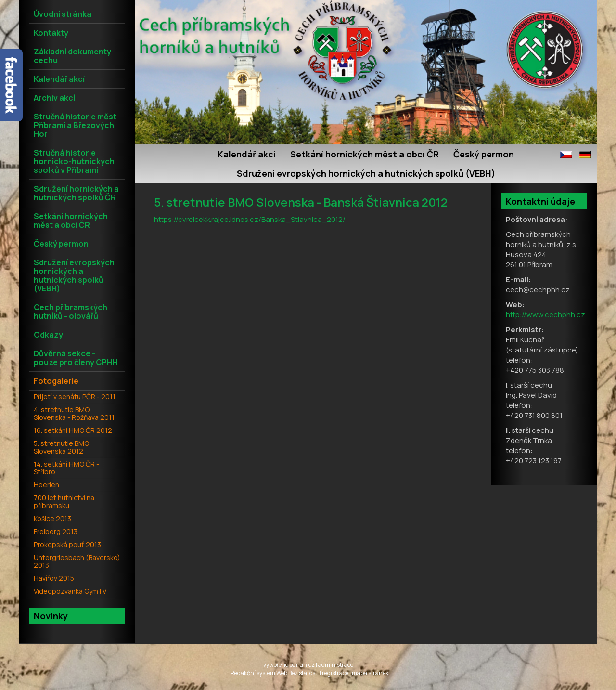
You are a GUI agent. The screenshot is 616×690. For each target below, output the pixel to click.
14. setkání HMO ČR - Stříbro (66, 468)
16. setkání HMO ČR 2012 (73, 430)
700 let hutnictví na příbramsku (64, 501)
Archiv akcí (54, 98)
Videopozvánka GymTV (70, 591)
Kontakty (51, 33)
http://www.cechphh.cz (545, 315)
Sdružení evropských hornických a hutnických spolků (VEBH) (366, 173)
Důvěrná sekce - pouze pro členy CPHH (76, 358)
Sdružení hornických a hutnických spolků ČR (76, 193)
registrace (335, 673)
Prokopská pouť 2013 (67, 544)
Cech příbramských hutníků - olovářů (71, 312)
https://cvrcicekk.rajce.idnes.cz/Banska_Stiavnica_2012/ (250, 219)
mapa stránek (370, 673)
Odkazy (48, 335)
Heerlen (46, 485)
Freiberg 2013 (56, 531)
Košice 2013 (52, 518)
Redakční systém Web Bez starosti (275, 673)
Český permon (484, 154)
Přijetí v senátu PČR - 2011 (75, 397)
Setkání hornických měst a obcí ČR (365, 154)
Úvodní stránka (63, 14)
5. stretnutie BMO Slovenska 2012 (61, 447)
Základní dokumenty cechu (72, 56)
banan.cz (302, 665)
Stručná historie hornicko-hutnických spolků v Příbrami (74, 161)
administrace (336, 665)
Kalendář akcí (247, 154)
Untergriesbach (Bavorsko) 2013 (77, 561)
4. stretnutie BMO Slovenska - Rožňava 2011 (74, 413)
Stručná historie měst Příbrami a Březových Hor (75, 125)
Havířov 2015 (54, 578)
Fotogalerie (56, 381)
